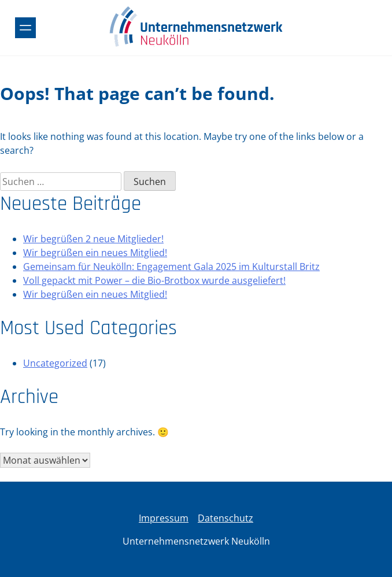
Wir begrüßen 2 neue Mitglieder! (93, 239)
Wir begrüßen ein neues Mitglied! (95, 253)
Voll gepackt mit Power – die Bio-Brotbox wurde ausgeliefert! (154, 280)
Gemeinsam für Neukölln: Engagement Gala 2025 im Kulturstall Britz (171, 267)
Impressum (164, 518)
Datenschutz (225, 518)
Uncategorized (55, 363)
